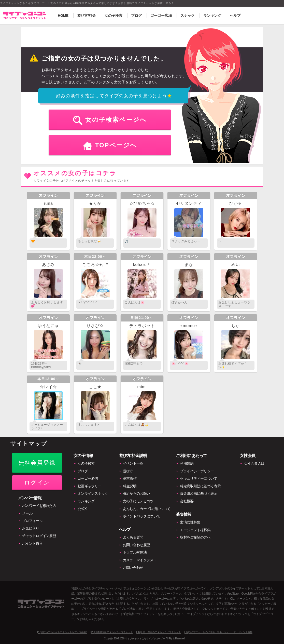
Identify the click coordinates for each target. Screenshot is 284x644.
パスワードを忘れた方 (39, 506)
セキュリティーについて (198, 478)
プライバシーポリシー (197, 471)
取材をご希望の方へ (195, 537)
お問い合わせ (133, 568)
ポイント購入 (32, 543)
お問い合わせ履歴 (136, 545)
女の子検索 (113, 16)
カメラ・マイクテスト (140, 560)
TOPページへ (116, 145)
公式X (82, 509)
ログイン (37, 483)
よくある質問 (133, 537)
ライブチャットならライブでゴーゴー (145, 639)
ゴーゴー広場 (161, 16)
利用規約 (187, 463)
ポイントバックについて (141, 516)
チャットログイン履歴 (39, 536)
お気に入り (31, 528)
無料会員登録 (37, 463)
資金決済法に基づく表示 (198, 493)
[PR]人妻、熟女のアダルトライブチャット (158, 632)
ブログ (136, 16)
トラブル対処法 (135, 552)
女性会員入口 (254, 463)
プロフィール (32, 521)
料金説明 (130, 486)
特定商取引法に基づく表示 (200, 486)
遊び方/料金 (87, 16)
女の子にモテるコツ (138, 501)
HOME (63, 16)
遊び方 (128, 471)
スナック (188, 16)
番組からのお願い (136, 493)
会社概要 (187, 501)
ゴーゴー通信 (88, 478)
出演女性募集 (190, 522)
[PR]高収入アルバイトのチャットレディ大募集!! (62, 632)
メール (27, 513)
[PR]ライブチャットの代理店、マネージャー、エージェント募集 (218, 632)
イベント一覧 (133, 463)
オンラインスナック (93, 493)
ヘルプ (235, 16)
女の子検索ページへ (116, 120)
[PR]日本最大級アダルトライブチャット (112, 632)
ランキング (212, 16)
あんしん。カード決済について (147, 509)
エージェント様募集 (195, 530)
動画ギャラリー (89, 486)
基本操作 (130, 478)
